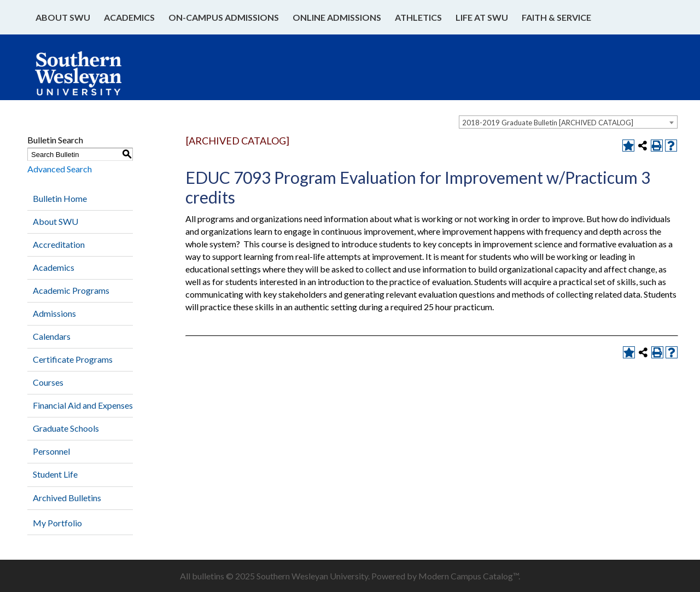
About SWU (63, 17)
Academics (129, 17)
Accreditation (59, 244)
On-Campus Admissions (224, 17)
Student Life (55, 474)
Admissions (54, 313)
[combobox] (568, 122)
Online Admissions (337, 17)
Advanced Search (60, 169)
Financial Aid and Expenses (83, 405)
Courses (48, 382)
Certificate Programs (73, 359)
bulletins (208, 576)
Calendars (52, 336)
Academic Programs (71, 290)
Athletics (418, 17)
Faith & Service (556, 17)
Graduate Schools (66, 428)
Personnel (51, 451)
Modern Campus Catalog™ (468, 576)
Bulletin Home (60, 198)
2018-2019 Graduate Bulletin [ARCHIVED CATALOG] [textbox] (548, 123)
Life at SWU (482, 17)
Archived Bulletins (67, 498)
